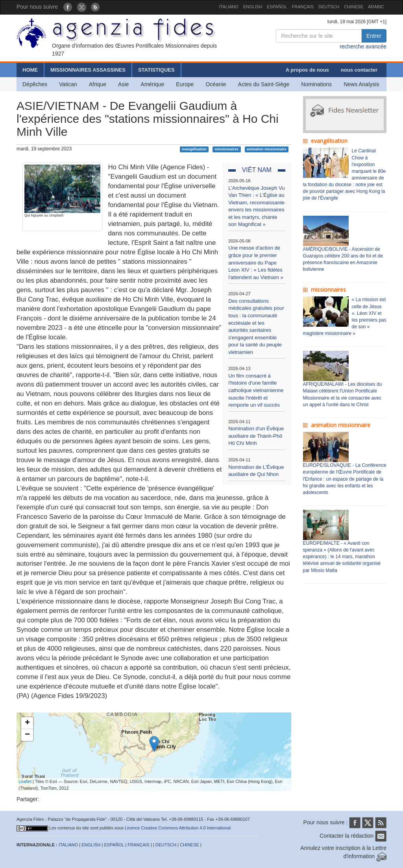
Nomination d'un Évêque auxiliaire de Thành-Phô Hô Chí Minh (256, 436)
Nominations (316, 84)
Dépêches (35, 84)
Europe (185, 84)
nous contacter (359, 70)
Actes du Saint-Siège (264, 84)
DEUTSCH (329, 7)
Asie (123, 84)
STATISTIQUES (156, 70)
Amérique (152, 84)
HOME (30, 70)
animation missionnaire (267, 149)
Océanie (216, 84)
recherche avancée (363, 46)
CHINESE (354, 7)
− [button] (27, 735)
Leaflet (25, 781)
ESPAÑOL (277, 7)
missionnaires (227, 149)
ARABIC (376, 7)
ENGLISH (253, 7)
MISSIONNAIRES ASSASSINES (88, 70)
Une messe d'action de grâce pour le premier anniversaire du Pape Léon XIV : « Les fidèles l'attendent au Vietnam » (256, 262)
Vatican (68, 84)
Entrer (374, 36)
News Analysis (361, 84)
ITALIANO (229, 7)
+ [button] (27, 723)
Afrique (98, 84)
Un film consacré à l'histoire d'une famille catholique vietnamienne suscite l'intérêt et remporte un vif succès (256, 390)
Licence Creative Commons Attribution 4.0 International (178, 828)
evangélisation (194, 149)
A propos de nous (307, 70)
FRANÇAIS (303, 7)
